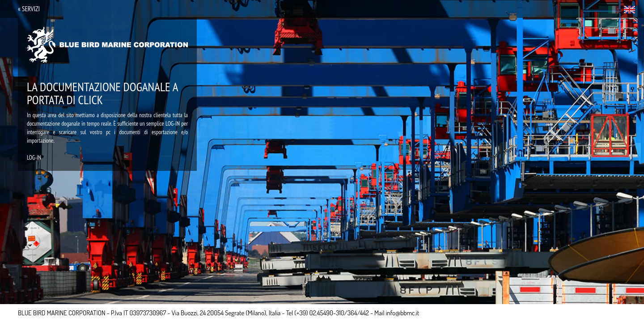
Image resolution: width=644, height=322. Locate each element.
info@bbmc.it (403, 313)
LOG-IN (34, 158)
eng (629, 10)
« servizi (29, 9)
